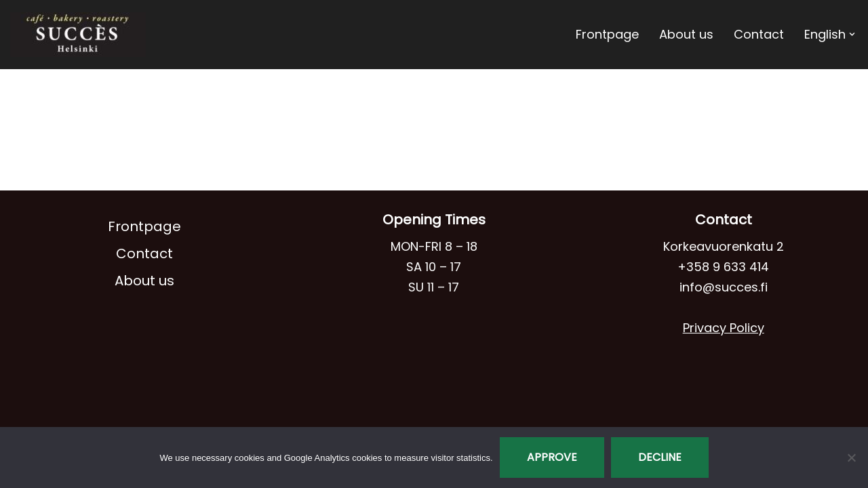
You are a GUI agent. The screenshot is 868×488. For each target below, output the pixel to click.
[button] (852, 34)
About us (686, 34)
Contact (759, 34)
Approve (552, 457)
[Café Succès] (78, 35)
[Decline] (851, 457)
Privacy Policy (724, 328)
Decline (660, 457)
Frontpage (607, 34)
